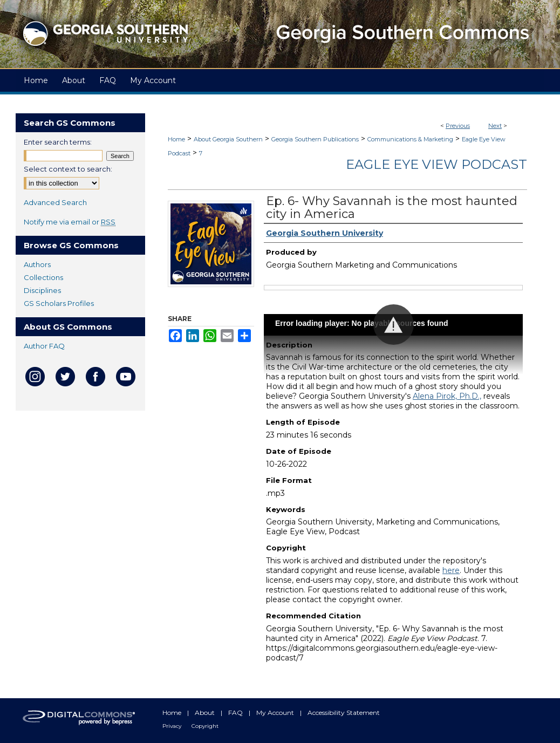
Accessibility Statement (344, 713)
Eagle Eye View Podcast (436, 164)
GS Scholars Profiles (59, 303)
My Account (276, 713)
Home (176, 139)
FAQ (236, 713)
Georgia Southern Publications (315, 139)
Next (495, 126)
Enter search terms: (58, 142)
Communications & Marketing (410, 139)
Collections (43, 277)
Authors (37, 264)
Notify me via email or (70, 222)
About (206, 713)
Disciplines (42, 290)
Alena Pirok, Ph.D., (447, 396)
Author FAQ (44, 346)
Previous (458, 126)
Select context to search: (68, 169)
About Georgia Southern (228, 139)
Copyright (205, 726)
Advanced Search (55, 202)
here (451, 570)
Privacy (173, 726)
